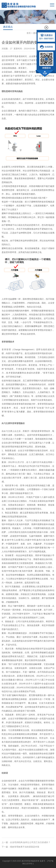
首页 (29, 33)
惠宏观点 (8, 27)
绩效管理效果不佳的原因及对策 (25, 847)
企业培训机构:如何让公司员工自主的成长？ (30, 842)
